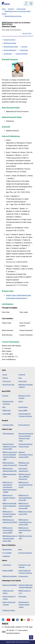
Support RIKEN (23, 410)
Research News (7, 550)
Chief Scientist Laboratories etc (24, 470)
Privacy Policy (23, 381)
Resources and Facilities (10, 585)
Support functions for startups (9, 598)
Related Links (24, 50)
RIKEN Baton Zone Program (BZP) (24, 464)
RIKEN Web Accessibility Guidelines (26, 386)
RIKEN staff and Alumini (10, 576)
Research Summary (10, 40)
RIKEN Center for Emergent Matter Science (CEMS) (8, 530)
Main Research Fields (10, 43)
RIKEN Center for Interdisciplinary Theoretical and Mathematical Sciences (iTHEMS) (10, 487)
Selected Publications (10, 50)
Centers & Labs (21, 9)
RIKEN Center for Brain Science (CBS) (25, 513)
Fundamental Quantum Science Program (26, 445)
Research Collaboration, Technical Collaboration (26, 586)
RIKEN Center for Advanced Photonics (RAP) (25, 530)
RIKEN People (7, 410)
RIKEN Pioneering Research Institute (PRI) (10, 470)
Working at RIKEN (8, 571)
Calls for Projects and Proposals (9, 603)
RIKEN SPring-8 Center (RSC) (25, 537)
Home (4, 9)
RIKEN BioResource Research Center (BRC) (10, 521)
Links (20, 378)
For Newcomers (23, 576)
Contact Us (22, 375)
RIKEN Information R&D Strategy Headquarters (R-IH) (10, 506)
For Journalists (7, 553)
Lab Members (8, 54)
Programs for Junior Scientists (25, 566)
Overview (6, 396)
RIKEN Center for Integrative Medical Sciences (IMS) (24, 506)
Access (5, 375)
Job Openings (7, 565)
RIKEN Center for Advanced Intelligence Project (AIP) (25, 498)
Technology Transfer (9, 610)
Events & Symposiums (25, 553)
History (21, 401)
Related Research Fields (11, 47)
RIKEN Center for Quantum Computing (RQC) (9, 498)
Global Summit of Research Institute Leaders (24, 605)
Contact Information (22, 54)
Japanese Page (27, 34)
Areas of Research (24, 425)
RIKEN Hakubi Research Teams (10, 476)
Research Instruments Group (13, 16)
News (20, 550)
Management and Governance (8, 403)
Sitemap (5, 378)
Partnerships (23, 596)
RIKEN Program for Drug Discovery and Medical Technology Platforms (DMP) (10, 456)
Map (4, 407)
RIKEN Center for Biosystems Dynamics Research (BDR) (9, 514)
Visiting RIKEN (7, 414)
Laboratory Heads (8, 425)
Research (11, 9)
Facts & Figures (23, 407)
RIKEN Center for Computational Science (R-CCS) (26, 485)
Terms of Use (7, 381)
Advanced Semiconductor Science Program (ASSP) (26, 455)
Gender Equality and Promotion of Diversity (25, 415)
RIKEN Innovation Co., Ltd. (25, 592)
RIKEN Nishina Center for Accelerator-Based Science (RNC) (10, 538)
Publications (6, 556)
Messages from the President (25, 397)
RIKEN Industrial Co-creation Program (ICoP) (10, 464)
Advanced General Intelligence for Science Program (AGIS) (10, 447)
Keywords (24, 47)
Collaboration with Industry (8, 592)
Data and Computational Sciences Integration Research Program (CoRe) (26, 437)
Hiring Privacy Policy (9, 385)
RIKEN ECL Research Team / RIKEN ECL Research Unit (25, 477)
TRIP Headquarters (8, 434)
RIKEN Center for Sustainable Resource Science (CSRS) (25, 522)
